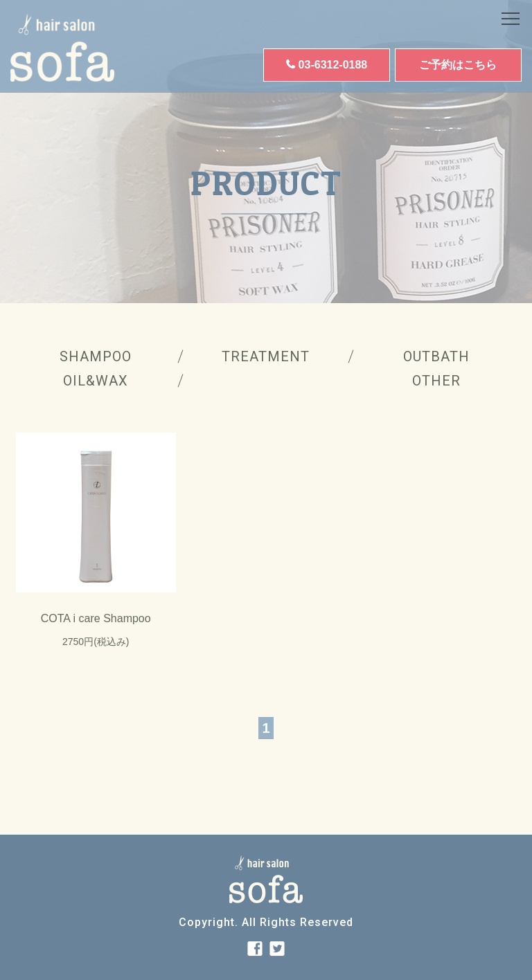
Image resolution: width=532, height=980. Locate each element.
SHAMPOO (96, 356)
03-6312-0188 (333, 65)
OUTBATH (436, 356)
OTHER (436, 381)
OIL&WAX (96, 381)
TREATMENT (266, 356)
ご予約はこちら (458, 65)
